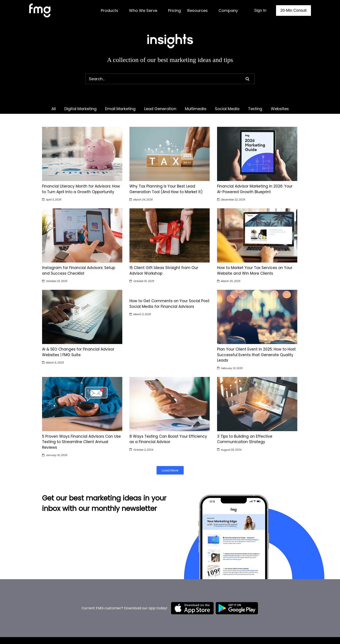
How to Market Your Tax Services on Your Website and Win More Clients (255, 271)
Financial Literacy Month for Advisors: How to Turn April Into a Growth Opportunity (81, 189)
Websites (280, 109)
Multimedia (196, 109)
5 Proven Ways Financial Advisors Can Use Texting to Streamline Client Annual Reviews (81, 442)
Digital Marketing (80, 109)
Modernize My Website (177, 637)
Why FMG (273, 637)
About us (273, 632)
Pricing (225, 636)
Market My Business (175, 632)
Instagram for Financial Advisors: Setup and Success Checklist (79, 271)
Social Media (227, 109)
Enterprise (229, 626)
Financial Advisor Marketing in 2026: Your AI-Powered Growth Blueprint (255, 189)
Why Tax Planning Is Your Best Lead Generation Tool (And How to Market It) (166, 189)
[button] (170, 470)
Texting (255, 109)
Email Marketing (120, 109)
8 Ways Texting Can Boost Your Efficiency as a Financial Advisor (168, 439)
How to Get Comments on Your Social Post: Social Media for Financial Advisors (170, 304)
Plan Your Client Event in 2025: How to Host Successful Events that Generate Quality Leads (256, 355)
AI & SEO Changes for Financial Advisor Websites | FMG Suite (78, 352)
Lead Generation (160, 109)
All (54, 109)
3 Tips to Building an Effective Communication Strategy (245, 439)
